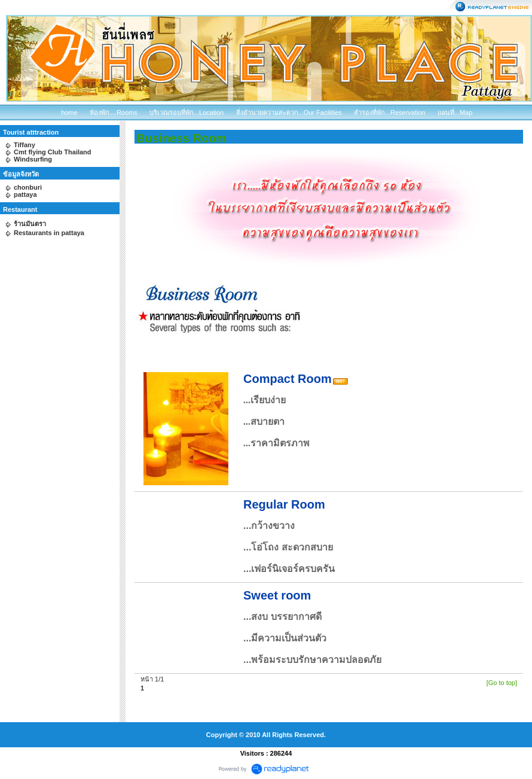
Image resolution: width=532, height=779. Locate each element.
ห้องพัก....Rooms (114, 112)
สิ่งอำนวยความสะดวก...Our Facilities (289, 112)
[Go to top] (502, 683)
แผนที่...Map (455, 112)
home (69, 112)
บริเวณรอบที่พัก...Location (187, 112)
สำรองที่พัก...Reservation (390, 112)
